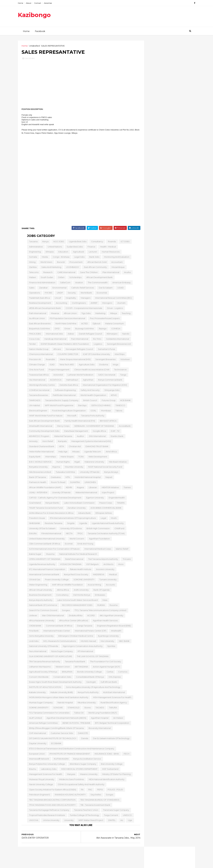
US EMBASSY (72, 268)
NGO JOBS (58, 243)
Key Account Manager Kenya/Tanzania (159, 681)
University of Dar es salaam (42, 529)
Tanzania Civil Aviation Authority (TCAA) (106, 534)
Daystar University (37, 745)
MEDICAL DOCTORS (158, 442)
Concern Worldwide (38, 678)
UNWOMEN (90, 483)
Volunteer (125, 360)
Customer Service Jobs (61, 734)
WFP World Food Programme (59, 406)
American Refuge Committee (43, 724)
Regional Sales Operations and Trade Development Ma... (164, 550)
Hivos (120, 565)
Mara (104, 601)
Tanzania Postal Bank (75, 663)
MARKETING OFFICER (158, 452)
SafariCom (65, 284)
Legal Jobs (79, 258)
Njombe (111, 647)
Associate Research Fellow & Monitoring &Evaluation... (163, 534)
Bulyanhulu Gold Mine (39, 330)
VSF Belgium (92, 565)
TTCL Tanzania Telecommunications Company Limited (100, 611)
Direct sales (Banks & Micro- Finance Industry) (167, 413)
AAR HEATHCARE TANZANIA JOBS (166, 462)
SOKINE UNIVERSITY (38, 709)
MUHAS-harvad (88, 642)
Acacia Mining (94, 586)
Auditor (80, 437)
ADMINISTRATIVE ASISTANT (162, 629)
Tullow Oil (78, 714)
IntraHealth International (40, 427)
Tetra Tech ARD (66, 366)
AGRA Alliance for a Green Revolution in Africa (51, 514)
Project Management (59, 371)
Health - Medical (108, 248)
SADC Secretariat (106, 376)
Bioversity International (99, 729)
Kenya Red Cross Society (76, 575)
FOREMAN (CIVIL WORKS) (161, 316)
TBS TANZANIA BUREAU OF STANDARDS (99, 801)
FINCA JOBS (35, 335)
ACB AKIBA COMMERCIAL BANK (105, 509)
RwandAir (50, 360)
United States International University (46, 540)
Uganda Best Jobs (77, 243)
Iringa (115, 366)
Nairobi (125, 335)
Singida (70, 524)
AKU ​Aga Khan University (111, 616)
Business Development (40, 596)
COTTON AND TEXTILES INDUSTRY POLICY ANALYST (166, 474)
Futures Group (108, 401)
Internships (50, 458)
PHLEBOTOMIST (156, 449)
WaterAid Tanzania (63, 437)
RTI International (85, 652)
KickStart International (114, 693)
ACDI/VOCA (55, 381)
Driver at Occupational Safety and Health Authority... (166, 625)
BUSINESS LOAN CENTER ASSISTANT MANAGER (160, 361)
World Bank (86, 294)
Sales (31, 289)
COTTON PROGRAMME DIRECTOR (166, 478)
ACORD (91, 616)
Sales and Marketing (51, 268)
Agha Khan (88, 381)
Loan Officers (154, 590)
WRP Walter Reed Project (90, 821)
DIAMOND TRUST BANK (96, 447)
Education (63, 253)
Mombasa (105, 412)
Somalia (33, 258)
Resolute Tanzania (53, 524)
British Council (90, 401)
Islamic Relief (122, 550)
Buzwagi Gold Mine (84, 330)
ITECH (126, 755)
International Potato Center (56, 632)
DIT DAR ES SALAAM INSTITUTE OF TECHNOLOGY (52, 739)
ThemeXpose (38, 864)
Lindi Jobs (33, 642)
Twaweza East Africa (38, 376)
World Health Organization (93, 396)
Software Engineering (65, 391)
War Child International (52, 616)
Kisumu (32, 770)
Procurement (76, 263)
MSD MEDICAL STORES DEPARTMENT (79, 770)
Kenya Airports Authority (40, 601)
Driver (67, 330)
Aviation (79, 284)
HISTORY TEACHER (157, 666)
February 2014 (155, 694)
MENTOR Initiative (110, 488)
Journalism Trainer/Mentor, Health (166, 387)
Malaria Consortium (114, 325)
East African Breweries (39, 325)
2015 (147, 205)
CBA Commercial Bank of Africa (44, 545)
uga (130, 821)
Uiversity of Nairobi (61, 493)
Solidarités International (117, 340)
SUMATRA (74, 483)
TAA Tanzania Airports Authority (103, 560)
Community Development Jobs (44, 432)
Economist (101, 294)
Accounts (110, 586)
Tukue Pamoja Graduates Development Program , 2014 (164, 580)
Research (47, 273)
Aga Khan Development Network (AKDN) (66, 719)
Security (71, 294)
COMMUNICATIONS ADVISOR (163, 428)
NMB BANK (34, 524)
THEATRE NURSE (156, 332)
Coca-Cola (34, 340)
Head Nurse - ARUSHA (159, 465)
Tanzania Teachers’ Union (86, 811)
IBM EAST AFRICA (108, 422)
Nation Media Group (38, 350)
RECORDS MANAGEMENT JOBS (77, 606)
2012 (147, 706)
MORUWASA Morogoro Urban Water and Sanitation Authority (58, 698)
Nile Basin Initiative (117, 463)
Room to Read (58, 483)
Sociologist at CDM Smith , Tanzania (167, 258)
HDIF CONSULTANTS (158, 346)
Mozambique (118, 268)
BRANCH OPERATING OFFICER (163, 489)
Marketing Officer (157, 505)
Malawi (32, 278)
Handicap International (55, 340)
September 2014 (157, 222)
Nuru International (37, 652)
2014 (147, 209)
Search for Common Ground (43, 611)
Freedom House (37, 519)
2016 (147, 202)
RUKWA (101, 606)
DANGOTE (82, 734)
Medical (112, 575)
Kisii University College (111, 765)
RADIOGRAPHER (155, 339)
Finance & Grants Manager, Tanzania (167, 677)
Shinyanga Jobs (111, 391)
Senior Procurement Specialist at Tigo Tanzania (165, 263)
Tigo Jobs (86, 314)
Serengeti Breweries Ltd (118, 345)
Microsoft (71, 417)
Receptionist (154, 603)
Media (44, 258)
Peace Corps (105, 504)
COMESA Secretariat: (39, 391)
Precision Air (35, 360)
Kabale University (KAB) (61, 693)
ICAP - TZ (115, 432)
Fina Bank (33, 632)
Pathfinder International (64, 396)
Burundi (60, 263)
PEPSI (100, 791)
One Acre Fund (36, 371)
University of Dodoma (71, 529)
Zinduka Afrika (75, 616)
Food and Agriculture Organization (68, 412)
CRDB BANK (35, 627)
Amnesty (33, 442)
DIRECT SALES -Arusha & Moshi (164, 418)
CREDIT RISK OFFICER (159, 482)
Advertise (53, 3)
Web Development (97, 458)
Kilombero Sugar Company (83, 765)
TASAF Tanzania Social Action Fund (45, 509)
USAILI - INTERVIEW (38, 493)
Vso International (37, 381)
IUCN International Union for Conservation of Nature (54, 550)
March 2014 (154, 691)
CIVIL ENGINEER (155, 329)
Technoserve (120, 371)
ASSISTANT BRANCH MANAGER (164, 485)
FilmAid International (51, 534)
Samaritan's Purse (106, 350)
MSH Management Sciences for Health (112, 698)
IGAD (52, 366)
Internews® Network (39, 760)
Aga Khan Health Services (105, 622)
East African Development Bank (44, 422)
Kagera (80, 488)
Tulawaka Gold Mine (65, 473)
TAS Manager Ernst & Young (156, 128)
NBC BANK (124, 642)
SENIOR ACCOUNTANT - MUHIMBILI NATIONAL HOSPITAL (166, 351)
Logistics (97, 345)
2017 (147, 198)
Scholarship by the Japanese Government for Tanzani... (163, 395)
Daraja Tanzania (84, 627)
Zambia (32, 268)
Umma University (51, 821)
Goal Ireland (34, 504)
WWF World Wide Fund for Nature (45, 417)
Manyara (71, 775)
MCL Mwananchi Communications (59, 642)
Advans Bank (84, 514)
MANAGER (152, 431)
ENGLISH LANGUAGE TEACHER (163, 673)
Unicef (57, 299)
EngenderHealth (116, 499)
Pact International (79, 340)
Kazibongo (39, 15)
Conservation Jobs (62, 678)
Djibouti (96, 325)
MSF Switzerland (110, 770)
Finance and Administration (42, 284)
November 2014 (156, 215)
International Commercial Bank (44, 575)
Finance (91, 248)
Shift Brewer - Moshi (158, 569)
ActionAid (58, 376)
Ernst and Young (85, 545)
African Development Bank (99, 278)
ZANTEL (111, 821)
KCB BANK (125, 401)
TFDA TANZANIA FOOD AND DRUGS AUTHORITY (52, 806)
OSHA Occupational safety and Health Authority (81, 785)
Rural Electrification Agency (113, 704)
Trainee (127, 488)
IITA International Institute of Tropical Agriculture (72, 519)
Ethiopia (49, 253)
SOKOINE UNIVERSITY (84, 581)
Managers (85, 299)
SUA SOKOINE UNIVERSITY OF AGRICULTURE (50, 657)
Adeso (70, 335)
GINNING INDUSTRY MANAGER (163, 469)
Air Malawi (118, 719)
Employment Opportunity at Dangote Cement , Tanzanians (161, 103)
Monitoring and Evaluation (116, 258)
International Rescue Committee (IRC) (113, 299)
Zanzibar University (76, 509)
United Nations (54, 248)
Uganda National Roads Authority (107, 524)
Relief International (74, 560)
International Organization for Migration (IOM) (104, 386)
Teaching (126, 314)
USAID (120, 289)
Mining (32, 263)
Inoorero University (105, 570)
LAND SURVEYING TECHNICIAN (164, 325)
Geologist (91, 683)
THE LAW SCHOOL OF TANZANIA (92, 657)
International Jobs (54, 335)
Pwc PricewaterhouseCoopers (104, 319)
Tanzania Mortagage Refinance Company (49, 811)
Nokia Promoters (156, 268)
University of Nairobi (89, 473)
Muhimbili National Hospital (87, 478)
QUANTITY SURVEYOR (159, 312)
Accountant (117, 263)
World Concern (76, 540)
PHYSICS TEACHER (157, 659)
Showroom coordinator (160, 498)
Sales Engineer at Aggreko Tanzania (167, 255)
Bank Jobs (94, 258)
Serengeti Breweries (105, 360)
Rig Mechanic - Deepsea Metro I (164, 245)
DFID (57, 330)
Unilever (33, 616)
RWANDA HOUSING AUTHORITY (70, 796)
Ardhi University (81, 591)
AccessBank (124, 427)
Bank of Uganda (101, 591)
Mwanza (55, 314)
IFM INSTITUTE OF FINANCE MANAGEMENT (69, 755)
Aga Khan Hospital (99, 719)
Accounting (61, 304)
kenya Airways (111, 473)
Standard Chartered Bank (41, 447)
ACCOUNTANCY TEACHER (161, 663)
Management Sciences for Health (45, 775)
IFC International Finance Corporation (47, 570)
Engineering (35, 253)
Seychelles (95, 796)
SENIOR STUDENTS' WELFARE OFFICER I (163, 292)
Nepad (108, 478)
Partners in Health (37, 483)
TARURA (112, 709)
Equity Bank (34, 458)
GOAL (93, 412)
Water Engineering (38, 586)
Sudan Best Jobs (74, 248)
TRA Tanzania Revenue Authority (44, 663)
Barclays (82, 406)
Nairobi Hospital (65, 704)
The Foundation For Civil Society (105, 663)
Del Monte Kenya (81, 596)
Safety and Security (90, 391)
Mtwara (75, 453)
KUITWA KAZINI (61, 760)
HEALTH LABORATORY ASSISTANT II (167, 297)
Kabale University (37, 693)
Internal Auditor (155, 616)
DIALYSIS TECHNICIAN (159, 336)
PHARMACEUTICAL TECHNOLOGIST (166, 438)
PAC (90, 791)
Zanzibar (43, 289)
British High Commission (98, 529)
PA (82, 791)
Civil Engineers (78, 304)
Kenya (45, 243)
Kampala (62, 442)
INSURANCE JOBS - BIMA (106, 755)
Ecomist (68, 545)
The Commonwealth (97, 284)
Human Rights (63, 463)
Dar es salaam (105, 289)
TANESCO (120, 406)
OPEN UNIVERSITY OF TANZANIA (44, 560)
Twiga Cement (111, 816)
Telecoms (33, 273)
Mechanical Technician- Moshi (164, 558)
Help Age (62, 453)
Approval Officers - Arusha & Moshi (166, 594)
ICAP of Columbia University (96, 355)
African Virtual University (40, 591)
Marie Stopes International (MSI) (75, 360)
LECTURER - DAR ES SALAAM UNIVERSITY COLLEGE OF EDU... (165, 273)
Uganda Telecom (92, 453)
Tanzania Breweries (38, 396)
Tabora (118, 412)
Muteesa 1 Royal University (41, 780)
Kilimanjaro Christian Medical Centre (75, 637)
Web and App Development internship (162, 585)
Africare (57, 350)
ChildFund (119, 529)
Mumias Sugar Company (40, 704)
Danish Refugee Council (90, 335)
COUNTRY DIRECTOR (67, 355)
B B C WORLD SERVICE (40, 463)
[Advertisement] (136, 15)
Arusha (127, 273)
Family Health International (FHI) (79, 422)
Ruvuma (113, 606)
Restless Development (40, 304)
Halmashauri (72, 381)
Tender (32, 345)
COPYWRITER (154, 633)
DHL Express (114, 678)
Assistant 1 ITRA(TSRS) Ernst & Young (161, 116)
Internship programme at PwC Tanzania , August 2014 (163, 241)
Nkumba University (86, 704)
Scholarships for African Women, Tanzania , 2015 (165, 510)
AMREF (94, 304)
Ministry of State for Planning (116, 775)
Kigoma (56, 468)
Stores (87, 709)
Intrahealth (116, 632)
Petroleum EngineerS (39, 796)
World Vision (46, 263)
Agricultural (78, 253)
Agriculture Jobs (86, 366)
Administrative (35, 248)
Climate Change (37, 366)
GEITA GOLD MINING (101, 406)
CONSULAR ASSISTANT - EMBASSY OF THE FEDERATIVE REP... (166, 494)
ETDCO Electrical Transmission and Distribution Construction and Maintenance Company (71, 750)
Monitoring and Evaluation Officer (166, 613)
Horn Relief (47, 442)
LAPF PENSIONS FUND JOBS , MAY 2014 (166, 516)
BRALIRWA (67, 673)
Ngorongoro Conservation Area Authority (82, 647)
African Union (70, 314)
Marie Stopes (67, 458)
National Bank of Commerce (43, 606)
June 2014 (153, 233)
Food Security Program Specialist (165, 620)
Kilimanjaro (112, 335)
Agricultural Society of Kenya (43, 673)
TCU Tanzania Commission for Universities (49, 714)
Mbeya (113, 314)
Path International (37, 314)
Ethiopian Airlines (103, 514)
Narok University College (41, 785)
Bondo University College (89, 673)
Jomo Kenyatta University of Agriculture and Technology (93, 688)
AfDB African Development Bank (45, 309)
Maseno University (88, 775)
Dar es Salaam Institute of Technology (111, 739)
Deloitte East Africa (68, 386)
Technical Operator (157, 555)
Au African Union (37, 319)
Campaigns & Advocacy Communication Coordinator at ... (166, 540)
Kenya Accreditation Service (87, 760)
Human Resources (110, 253)
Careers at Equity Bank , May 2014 (165, 391)
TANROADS (34, 401)
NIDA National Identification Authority (106, 780)
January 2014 (154, 698)
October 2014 (155, 219)
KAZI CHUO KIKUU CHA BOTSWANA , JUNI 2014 (167, 379)
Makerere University (94, 463)
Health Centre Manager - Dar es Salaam (164, 457)
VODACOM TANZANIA (70, 565)
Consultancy (97, 243)
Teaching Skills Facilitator (161, 383)
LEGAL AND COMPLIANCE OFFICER (166, 646)
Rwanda (111, 243)
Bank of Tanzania (37, 478)
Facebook (40, 31)
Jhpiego (102, 330)
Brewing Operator (157, 562)
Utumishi (121, 304)
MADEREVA (98, 575)
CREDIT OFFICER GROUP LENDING (165, 435)
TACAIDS (99, 709)
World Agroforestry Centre (41, 386)
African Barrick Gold (97, 263)
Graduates (55, 478)
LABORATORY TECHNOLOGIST (164, 445)
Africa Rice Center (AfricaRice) (73, 622)
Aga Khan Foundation (99, 540)
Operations (34, 294)
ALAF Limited (35, 719)
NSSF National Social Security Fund (105, 468)
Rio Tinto (97, 340)
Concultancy (62, 596)
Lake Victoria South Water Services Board (77, 601)
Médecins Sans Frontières (71, 780)
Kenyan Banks (52, 504)
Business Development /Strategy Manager (165, 373)
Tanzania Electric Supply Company (61, 401)
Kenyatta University (38, 468)
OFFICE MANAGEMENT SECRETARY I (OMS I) (167, 301)
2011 (147, 709)
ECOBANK (56, 745)
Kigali (77, 463)
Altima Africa (62, 591)
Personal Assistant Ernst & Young (158, 122)
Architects (108, 565)
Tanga (123, 376)
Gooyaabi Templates (67, 864)
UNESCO (127, 816)
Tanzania (33, 243)
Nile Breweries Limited (40, 473)
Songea (65, 611)
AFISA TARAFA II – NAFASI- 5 (156, 110)
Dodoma (103, 366)
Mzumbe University (74, 468)
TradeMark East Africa (39, 299)
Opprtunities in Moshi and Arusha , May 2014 (166, 401)
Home (26, 3)
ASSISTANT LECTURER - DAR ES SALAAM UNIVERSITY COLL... (164, 279)
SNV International (97, 437)
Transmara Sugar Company (116, 811)
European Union (36, 755)
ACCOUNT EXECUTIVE (159, 636)
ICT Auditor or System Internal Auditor (164, 608)
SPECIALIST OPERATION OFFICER (165, 670)
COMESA (115, 330)
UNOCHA (33, 821)
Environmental (59, 289)
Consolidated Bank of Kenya (89, 678)
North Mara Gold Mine (65, 325)
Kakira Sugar (35, 555)
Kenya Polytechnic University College (47, 765)
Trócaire (126, 560)
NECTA (69, 534)
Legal (103, 519)
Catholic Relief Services (82, 289)
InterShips (119, 355)
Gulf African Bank (108, 683)
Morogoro (107, 304)
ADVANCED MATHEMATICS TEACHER (162, 654)
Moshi (113, 519)
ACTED (84, 325)
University (68, 821)
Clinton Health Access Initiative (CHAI (91, 371)
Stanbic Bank (116, 437)
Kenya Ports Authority (88, 693)
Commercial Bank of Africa (59, 627)
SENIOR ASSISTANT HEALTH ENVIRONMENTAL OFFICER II (163, 307)
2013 (147, 702)
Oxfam (61, 278)
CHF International (37, 734)
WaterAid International (86, 493)
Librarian (92, 488)
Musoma (50, 555)
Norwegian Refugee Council (79, 350)
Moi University (107, 642)
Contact (43, 3)
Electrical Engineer (38, 412)
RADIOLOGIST (154, 343)
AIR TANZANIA (81, 668)
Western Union (62, 668)
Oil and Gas (34, 581)
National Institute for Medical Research (78, 555)
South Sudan (46, 278)
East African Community (95, 268)
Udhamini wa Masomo (39, 668)
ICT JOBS (125, 243)
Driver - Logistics (115, 309)
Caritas (110, 673)
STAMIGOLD (73, 709)
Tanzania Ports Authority (92, 417)
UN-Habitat (34, 406)
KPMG (113, 396)
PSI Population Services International (67, 319)
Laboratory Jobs (48, 770)
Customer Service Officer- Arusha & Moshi (167, 599)
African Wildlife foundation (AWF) (45, 488)
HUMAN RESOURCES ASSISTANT (165, 287)
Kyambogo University (108, 637)
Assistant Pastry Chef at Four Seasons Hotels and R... (163, 250)
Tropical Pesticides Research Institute (47, 816)
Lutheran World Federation (80, 376)
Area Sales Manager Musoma (163, 545)
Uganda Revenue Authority (42, 565)
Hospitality (70, 299)
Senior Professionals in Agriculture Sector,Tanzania (166, 522)
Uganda (83, 524)
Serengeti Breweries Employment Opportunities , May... (166, 573)
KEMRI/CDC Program (39, 437)
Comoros (122, 673)
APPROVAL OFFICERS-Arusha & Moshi (164, 423)
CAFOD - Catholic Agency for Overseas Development (55, 499)
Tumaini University (108, 581)
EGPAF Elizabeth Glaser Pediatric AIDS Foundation (64, 345)
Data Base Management (76, 432)
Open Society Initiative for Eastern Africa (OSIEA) (52, 791)
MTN (67, 478)
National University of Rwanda (43, 647)
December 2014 (156, 212)
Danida (84, 739)
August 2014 (154, 226)
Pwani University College (56, 581)
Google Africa (99, 432)
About (34, 3)
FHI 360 (48, 294)
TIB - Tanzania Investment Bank (95, 806)
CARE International (66, 273)
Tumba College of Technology (84, 816)
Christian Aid (74, 447)
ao (121, 821)
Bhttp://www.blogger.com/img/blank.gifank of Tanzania (56, 729)
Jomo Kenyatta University (41, 637)
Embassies (100, 596)
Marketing (100, 314)
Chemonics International (40, 355)
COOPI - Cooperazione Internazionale (83, 309)
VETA (61, 447)
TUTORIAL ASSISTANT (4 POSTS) (165, 284)
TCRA (81, 458)
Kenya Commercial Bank (110, 381)
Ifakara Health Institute (80, 570)
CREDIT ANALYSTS (157, 356)
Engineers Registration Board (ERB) (113, 627)
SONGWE (58, 709)
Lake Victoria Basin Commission (79, 504)
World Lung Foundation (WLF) (102, 714)
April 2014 (153, 687)
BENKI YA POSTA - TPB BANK (76, 724)
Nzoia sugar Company (62, 652)
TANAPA (120, 504)
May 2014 (152, 236)
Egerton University (95, 499)
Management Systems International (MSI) (91, 442)
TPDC (80, 534)
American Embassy (121, 284)
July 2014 (152, 229)
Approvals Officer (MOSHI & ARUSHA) (162, 407)
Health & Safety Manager (161, 565)
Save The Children (88, 273)
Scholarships (75, 278)
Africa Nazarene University (41, 622)
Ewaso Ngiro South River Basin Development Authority (55, 683)
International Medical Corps (97, 550)
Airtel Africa (111, 453)
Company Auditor (156, 502)
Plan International (110, 273)
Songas (109, 796)
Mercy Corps (63, 427)
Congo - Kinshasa (61, 258)
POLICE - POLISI (115, 791)
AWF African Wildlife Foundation (67, 586)
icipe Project (108, 493)
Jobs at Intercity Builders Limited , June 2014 (166, 320)
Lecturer (92, 253)
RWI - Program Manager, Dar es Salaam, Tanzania (164, 528)
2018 (147, 195)
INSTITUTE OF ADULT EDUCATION (45, 688)
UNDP (59, 294)
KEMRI (69, 488)
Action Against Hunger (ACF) (106, 668)
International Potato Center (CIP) (90, 632)
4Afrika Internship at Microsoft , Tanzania (165, 367)
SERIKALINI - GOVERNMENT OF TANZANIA (94, 427)
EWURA (32, 534)
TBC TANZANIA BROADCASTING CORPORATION (52, 801)
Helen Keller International (41, 453)
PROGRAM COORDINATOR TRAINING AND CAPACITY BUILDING (167, 641)
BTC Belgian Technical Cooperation (112, 724)
